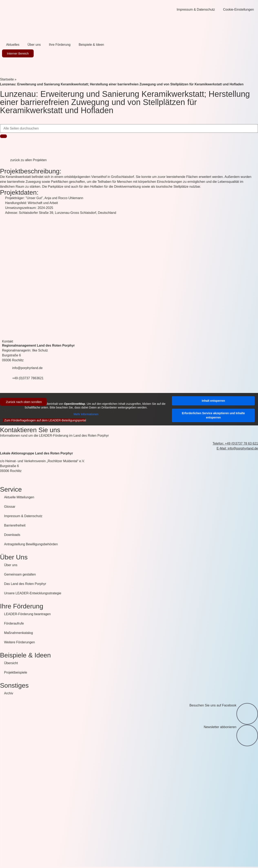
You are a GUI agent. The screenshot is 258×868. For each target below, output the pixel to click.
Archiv (9, 693)
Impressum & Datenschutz (196, 9)
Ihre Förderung (60, 45)
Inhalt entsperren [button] (213, 401)
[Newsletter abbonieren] (247, 735)
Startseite (7, 79)
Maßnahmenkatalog (18, 633)
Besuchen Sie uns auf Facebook (213, 705)
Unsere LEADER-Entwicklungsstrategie (33, 593)
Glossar (10, 507)
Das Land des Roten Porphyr (25, 584)
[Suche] (3, 136)
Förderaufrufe (14, 623)
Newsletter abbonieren (220, 727)
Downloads (12, 535)
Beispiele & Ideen (91, 45)
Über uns (34, 45)
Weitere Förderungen (19, 642)
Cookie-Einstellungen (239, 9)
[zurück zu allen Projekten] (5, 163)
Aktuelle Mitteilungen (19, 497)
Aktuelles (13, 45)
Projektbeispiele (16, 672)
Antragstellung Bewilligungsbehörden (31, 544)
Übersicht (11, 663)
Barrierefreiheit (15, 525)
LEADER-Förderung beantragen (27, 614)
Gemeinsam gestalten (20, 574)
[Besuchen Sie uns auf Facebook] (247, 714)
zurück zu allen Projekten (28, 160)
